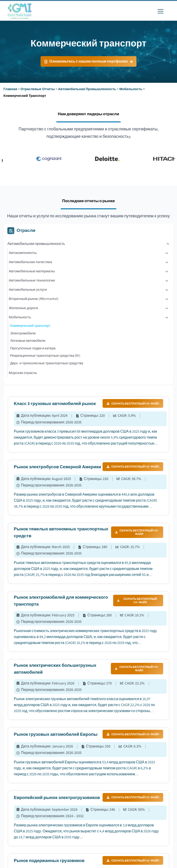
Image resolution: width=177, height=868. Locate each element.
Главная (10, 89)
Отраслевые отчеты (38, 89)
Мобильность (131, 89)
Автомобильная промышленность (87, 89)
